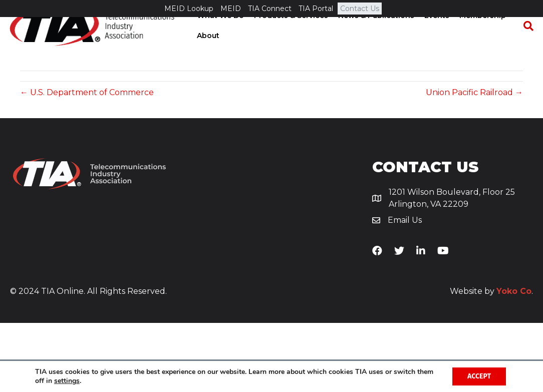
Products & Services (290, 33)
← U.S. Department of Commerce (87, 162)
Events (436, 33)
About (207, 53)
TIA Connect (270, 9)
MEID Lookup (189, 9)
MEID (231, 9)
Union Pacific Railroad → (474, 162)
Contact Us (360, 9)
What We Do (219, 33)
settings (67, 381)
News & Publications (375, 33)
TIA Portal (316, 9)
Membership (482, 33)
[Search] (525, 43)
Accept (479, 376)
